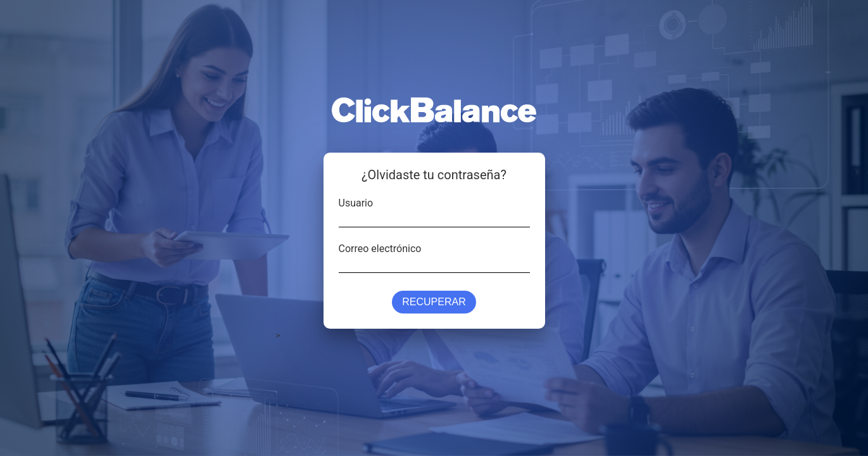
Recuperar (434, 302)
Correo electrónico (380, 248)
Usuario (356, 202)
